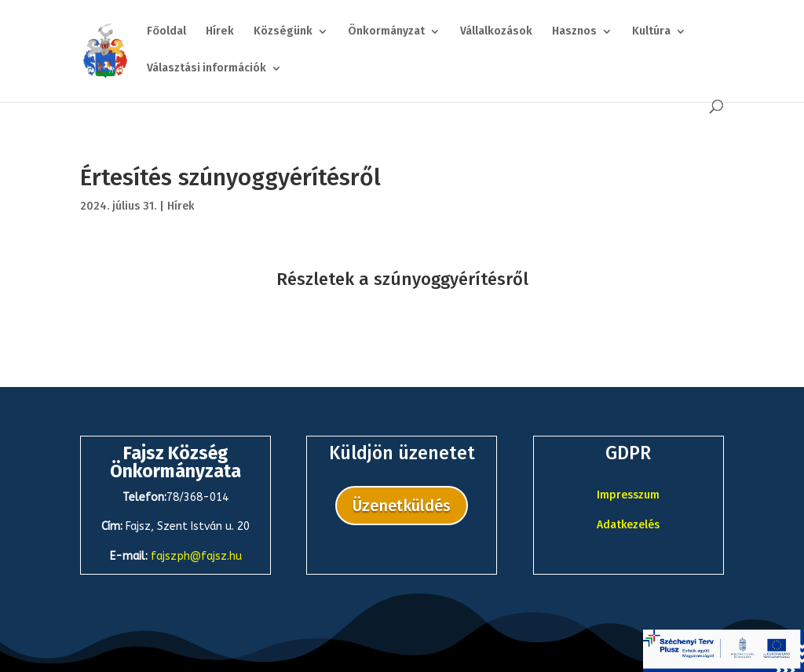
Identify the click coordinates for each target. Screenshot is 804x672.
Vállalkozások (496, 32)
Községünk (283, 32)
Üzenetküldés (402, 506)
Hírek (220, 32)
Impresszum (628, 495)
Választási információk (206, 69)
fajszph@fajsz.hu (196, 556)
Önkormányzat (386, 32)
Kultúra (651, 32)
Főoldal (166, 32)
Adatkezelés (628, 525)
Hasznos (574, 32)
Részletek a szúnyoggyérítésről (402, 279)
